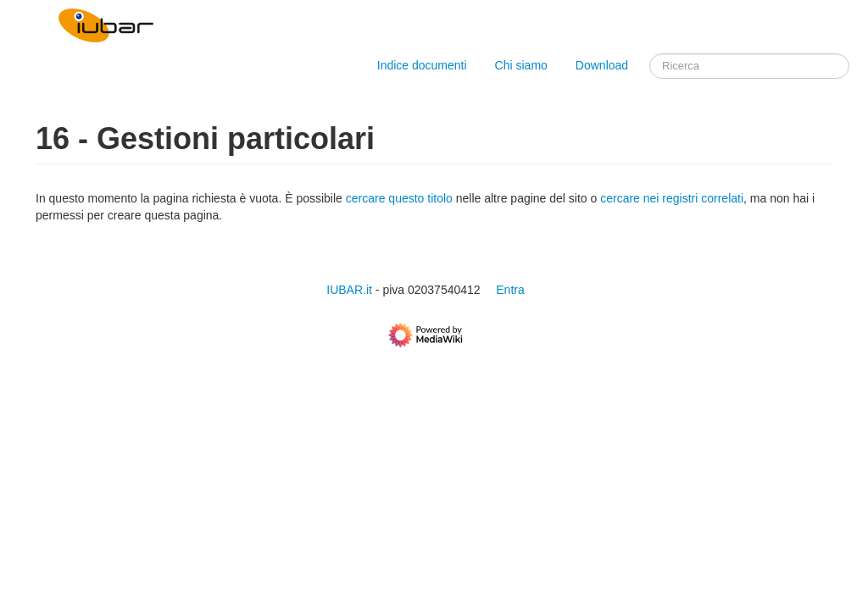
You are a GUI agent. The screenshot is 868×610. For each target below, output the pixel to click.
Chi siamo (521, 65)
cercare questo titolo (399, 198)
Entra (510, 290)
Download (604, 65)
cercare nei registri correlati (672, 198)
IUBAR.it (349, 290)
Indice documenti (422, 65)
